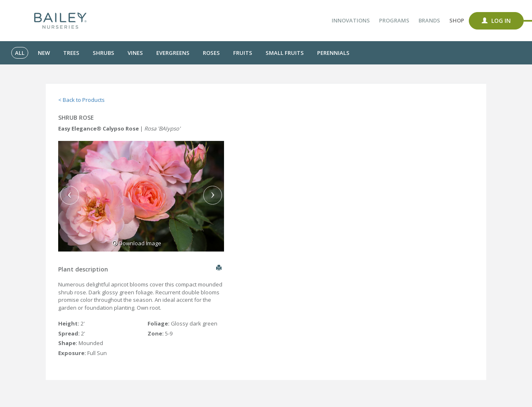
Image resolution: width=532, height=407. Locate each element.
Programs (394, 20)
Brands (429, 20)
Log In (496, 21)
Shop (457, 20)
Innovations (351, 20)
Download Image (137, 243)
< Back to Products (81, 100)
